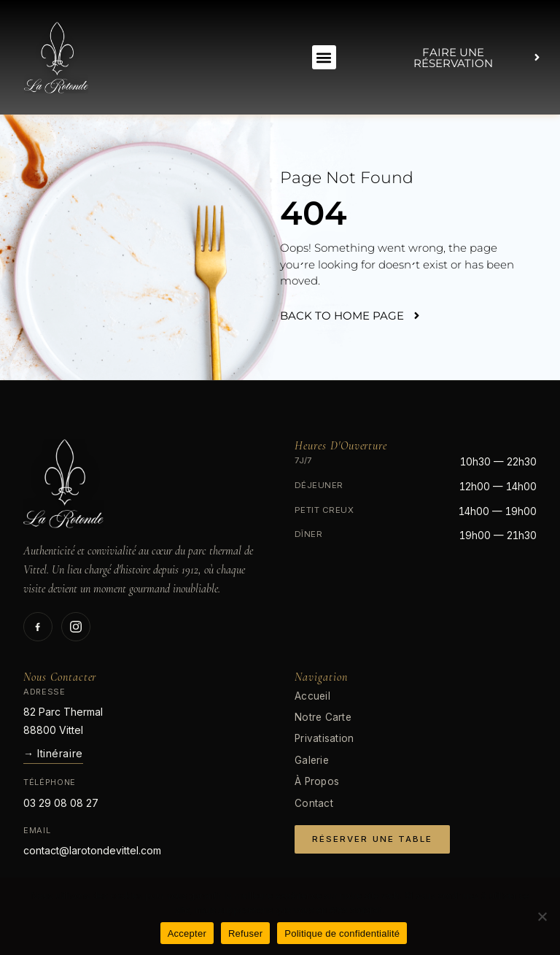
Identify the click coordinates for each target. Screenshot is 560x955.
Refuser (245, 933)
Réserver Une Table (372, 839)
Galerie (312, 760)
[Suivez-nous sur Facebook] (38, 627)
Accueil (312, 696)
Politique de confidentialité (342, 933)
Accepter (187, 933)
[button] (324, 57)
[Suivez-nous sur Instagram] (76, 627)
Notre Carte (323, 717)
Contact (314, 803)
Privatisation (324, 738)
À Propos (317, 781)
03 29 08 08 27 (61, 803)
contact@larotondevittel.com (92, 850)
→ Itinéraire (53, 753)
